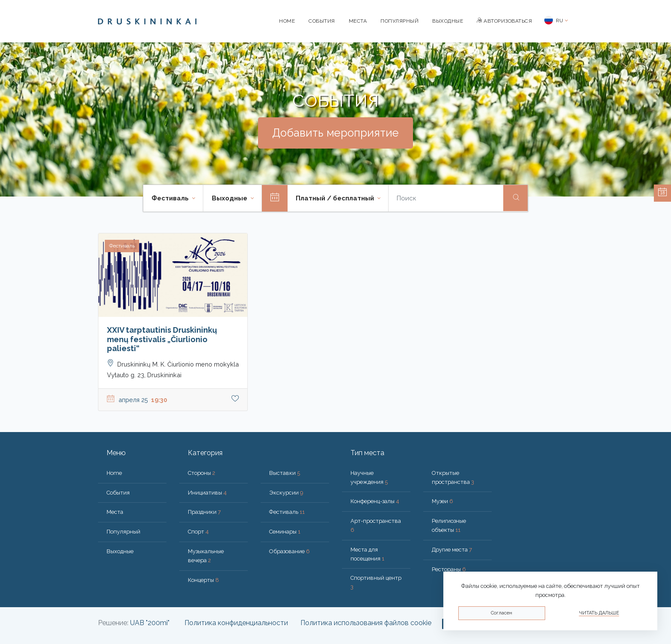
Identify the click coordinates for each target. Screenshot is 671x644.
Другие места (452, 550)
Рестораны (449, 569)
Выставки (285, 473)
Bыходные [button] (230, 198)
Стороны (202, 473)
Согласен (502, 613)
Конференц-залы (375, 501)
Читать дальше (599, 613)
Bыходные (448, 21)
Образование (289, 551)
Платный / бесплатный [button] (336, 198)
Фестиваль (287, 512)
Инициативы (207, 493)
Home (287, 21)
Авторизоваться (504, 21)
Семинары (285, 532)
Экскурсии (286, 493)
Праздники (204, 512)
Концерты (203, 580)
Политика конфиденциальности (236, 623)
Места (358, 21)
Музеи (442, 501)
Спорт (198, 532)
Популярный (399, 21)
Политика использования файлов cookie (366, 623)
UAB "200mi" (150, 623)
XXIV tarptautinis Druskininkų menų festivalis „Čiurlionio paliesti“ (162, 339)
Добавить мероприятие (335, 133)
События (322, 21)
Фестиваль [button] (171, 198)
